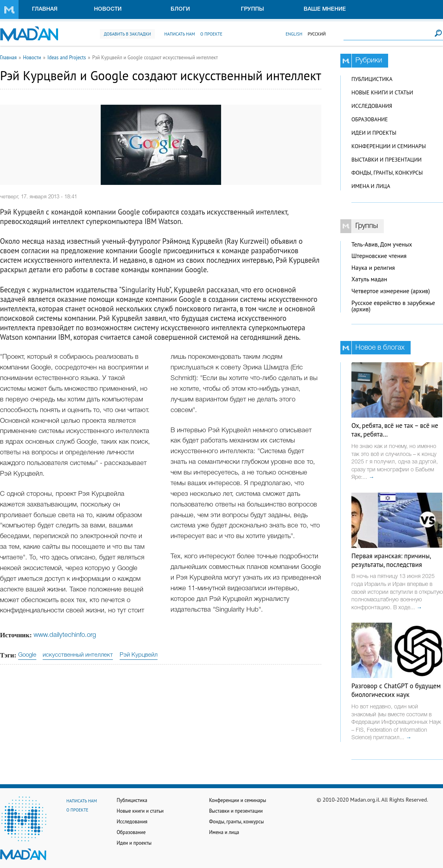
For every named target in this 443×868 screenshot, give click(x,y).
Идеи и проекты (374, 133)
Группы (252, 9)
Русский (317, 34)
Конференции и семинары (389, 146)
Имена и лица (371, 186)
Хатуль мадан (369, 279)
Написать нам (180, 34)
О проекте (211, 34)
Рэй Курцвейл (139, 655)
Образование (370, 119)
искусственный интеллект (78, 655)
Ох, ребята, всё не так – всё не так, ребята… (395, 430)
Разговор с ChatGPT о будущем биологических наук (396, 690)
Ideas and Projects (67, 57)
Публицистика (372, 79)
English (294, 34)
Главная (45, 9)
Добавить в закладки (127, 34)
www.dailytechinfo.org (65, 635)
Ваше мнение (325, 9)
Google (27, 655)
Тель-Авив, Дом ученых (382, 244)
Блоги (180, 9)
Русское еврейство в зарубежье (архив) (393, 306)
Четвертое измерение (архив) (391, 291)
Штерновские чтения (379, 256)
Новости (108, 9)
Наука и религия (373, 268)
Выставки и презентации (387, 160)
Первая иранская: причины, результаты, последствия (391, 560)
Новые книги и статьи (382, 92)
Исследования (372, 106)
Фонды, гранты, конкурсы (387, 173)
